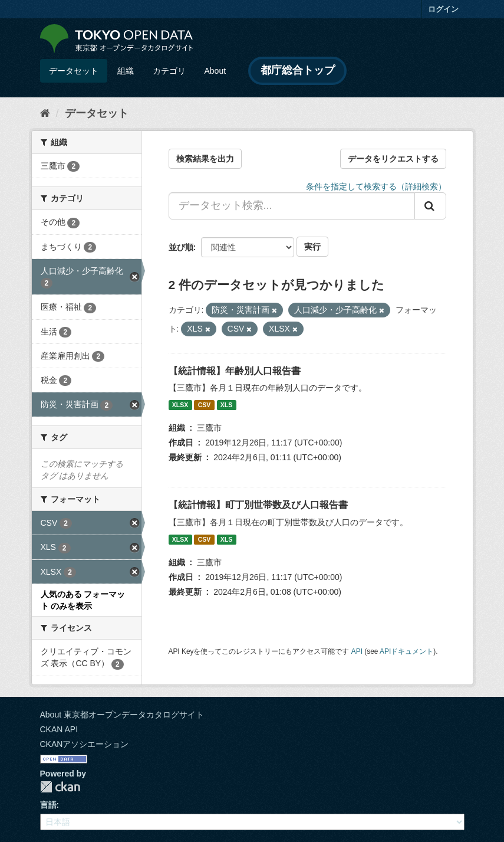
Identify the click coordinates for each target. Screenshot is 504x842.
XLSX (180, 405)
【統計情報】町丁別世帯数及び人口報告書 (258, 505)
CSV (205, 405)
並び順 (181, 247)
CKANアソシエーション (85, 744)
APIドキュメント (406, 651)
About (215, 71)
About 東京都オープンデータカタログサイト (122, 715)
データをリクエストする (393, 159)
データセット (74, 71)
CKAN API (59, 729)
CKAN (60, 787)
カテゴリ (169, 71)
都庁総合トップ (298, 70)
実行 (312, 247)
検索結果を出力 (205, 159)
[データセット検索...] (292, 206)
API (357, 651)
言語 (48, 805)
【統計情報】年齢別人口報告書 (235, 371)
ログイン (443, 9)
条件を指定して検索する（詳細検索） (376, 186)
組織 (126, 71)
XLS (226, 405)
